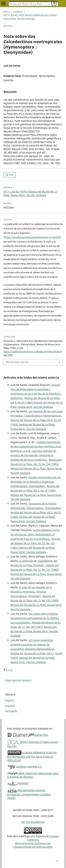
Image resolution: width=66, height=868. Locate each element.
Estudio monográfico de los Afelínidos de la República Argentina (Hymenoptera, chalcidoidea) (36, 482)
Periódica (23, 783)
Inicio (6, 12)
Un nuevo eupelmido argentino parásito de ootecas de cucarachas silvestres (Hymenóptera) (33, 645)
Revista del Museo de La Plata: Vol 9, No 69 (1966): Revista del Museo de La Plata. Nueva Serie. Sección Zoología (37, 402)
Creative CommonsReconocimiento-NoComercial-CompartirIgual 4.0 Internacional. (36, 841)
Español (10, 706)
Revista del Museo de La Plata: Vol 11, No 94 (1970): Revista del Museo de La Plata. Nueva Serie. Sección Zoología (36, 658)
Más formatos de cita (17, 362)
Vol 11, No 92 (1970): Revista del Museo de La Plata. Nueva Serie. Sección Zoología (30, 17)
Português (11, 711)
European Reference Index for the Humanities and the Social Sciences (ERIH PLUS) (32, 756)
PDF (11, 175)
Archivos (18, 12)
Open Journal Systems (18, 680)
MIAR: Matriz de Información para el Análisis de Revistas (33, 775)
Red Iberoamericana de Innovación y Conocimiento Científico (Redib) (29, 794)
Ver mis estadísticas (33, 822)
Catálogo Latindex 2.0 (29, 767)
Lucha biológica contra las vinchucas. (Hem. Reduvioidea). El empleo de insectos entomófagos (35, 534)
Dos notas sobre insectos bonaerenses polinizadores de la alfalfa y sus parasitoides (35, 618)
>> (11, 670)
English (10, 701)
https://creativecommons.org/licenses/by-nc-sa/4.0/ (32, 237)
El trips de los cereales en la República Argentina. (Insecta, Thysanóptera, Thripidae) (31, 592)
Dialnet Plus (41, 735)
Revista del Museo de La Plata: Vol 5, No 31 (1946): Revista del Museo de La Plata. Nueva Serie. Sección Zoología (36, 517)
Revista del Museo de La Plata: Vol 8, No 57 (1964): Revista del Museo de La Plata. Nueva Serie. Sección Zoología (36, 424)
